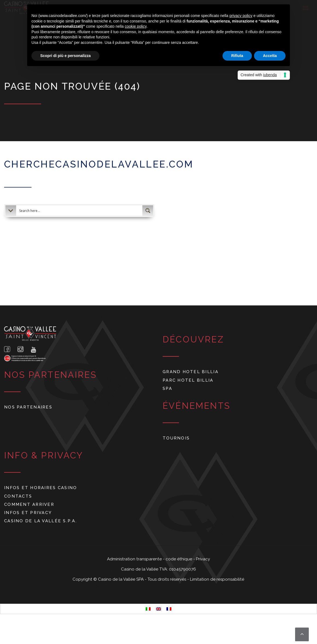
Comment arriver (29, 504)
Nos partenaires (28, 407)
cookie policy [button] (136, 26)
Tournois (176, 438)
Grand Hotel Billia (191, 372)
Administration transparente (135, 559)
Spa (167, 388)
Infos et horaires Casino (41, 488)
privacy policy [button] (241, 16)
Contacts (18, 496)
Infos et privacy (28, 512)
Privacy (203, 559)
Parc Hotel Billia (188, 380)
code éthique (179, 559)
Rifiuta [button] (237, 56)
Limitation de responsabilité (217, 579)
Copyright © (85, 579)
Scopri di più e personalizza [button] (65, 56)
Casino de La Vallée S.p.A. (41, 521)
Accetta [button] (270, 56)
